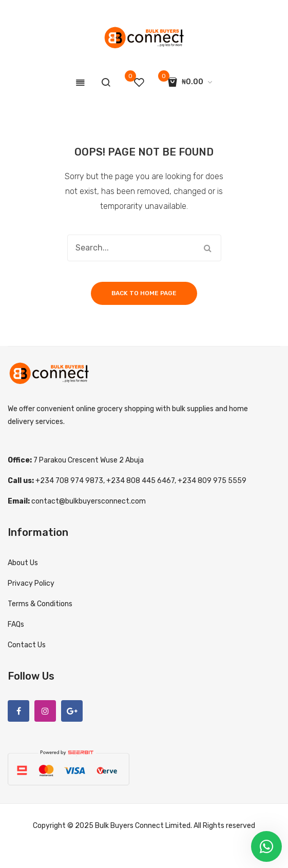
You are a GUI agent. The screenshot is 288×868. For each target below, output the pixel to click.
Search (208, 248)
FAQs (16, 624)
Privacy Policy (31, 583)
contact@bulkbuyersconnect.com (89, 501)
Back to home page (144, 293)
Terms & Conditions (40, 604)
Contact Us (27, 645)
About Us (23, 563)
